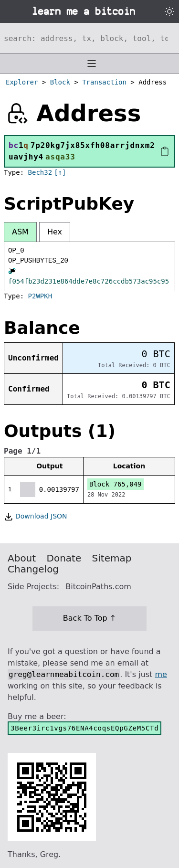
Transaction (104, 82)
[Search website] (89, 38)
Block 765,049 (116, 484)
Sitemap (112, 558)
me (161, 674)
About (22, 558)
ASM (20, 232)
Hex (55, 232)
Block (60, 82)
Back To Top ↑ (89, 618)
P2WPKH (40, 296)
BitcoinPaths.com (98, 587)
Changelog (33, 569)
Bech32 (40, 172)
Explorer (22, 82)
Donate (64, 558)
